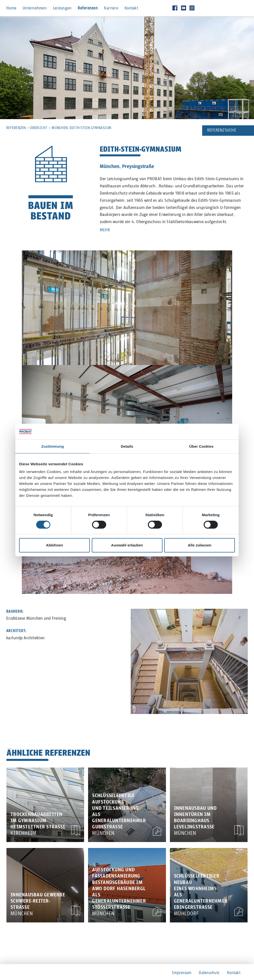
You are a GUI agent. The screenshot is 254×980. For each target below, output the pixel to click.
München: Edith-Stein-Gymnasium (81, 128)
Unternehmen (35, 8)
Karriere (111, 8)
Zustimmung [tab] (53, 446)
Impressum (182, 973)
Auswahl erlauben (127, 545)
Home (11, 8)
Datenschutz (209, 973)
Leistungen (62, 8)
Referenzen (88, 8)
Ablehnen (54, 545)
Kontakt (131, 8)
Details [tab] (127, 446)
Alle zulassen (200, 545)
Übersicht (39, 128)
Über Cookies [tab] (201, 446)
